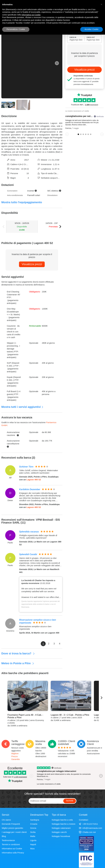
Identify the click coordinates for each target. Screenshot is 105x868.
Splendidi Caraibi (28, 554)
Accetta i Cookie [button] (92, 29)
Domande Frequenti (11, 824)
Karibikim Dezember (30, 489)
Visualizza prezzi (32, 264)
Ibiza (32, 849)
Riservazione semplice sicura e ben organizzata (35, 628)
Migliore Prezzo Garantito (16, 756)
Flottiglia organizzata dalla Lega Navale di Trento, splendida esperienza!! (38, 537)
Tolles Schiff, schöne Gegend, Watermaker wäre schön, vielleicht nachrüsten (39, 472)
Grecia (33, 828)
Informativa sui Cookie (12, 849)
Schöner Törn (26, 467)
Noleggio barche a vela (62, 820)
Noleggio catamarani (61, 828)
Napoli (33, 844)
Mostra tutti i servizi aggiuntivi (22, 407)
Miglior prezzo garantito (12, 828)
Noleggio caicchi (59, 832)
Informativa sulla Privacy (13, 853)
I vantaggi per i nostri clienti (14, 832)
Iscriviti (70, 801)
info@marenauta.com (91, 828)
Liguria (33, 840)
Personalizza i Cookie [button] (16, 29)
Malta (33, 836)
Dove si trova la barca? (18, 653)
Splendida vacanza (29, 532)
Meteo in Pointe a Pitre (18, 663)
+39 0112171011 (88, 824)
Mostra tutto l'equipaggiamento (22, 202)
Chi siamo (6, 820)
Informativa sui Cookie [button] (31, 15)
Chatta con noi (87, 832)
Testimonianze (8, 840)
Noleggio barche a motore (64, 824)
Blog (4, 836)
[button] (101, 4)
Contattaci (84, 820)
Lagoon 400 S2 (34, 480)
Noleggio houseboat (61, 836)
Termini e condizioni (11, 844)
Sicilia (33, 832)
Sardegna (35, 820)
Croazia (34, 824)
